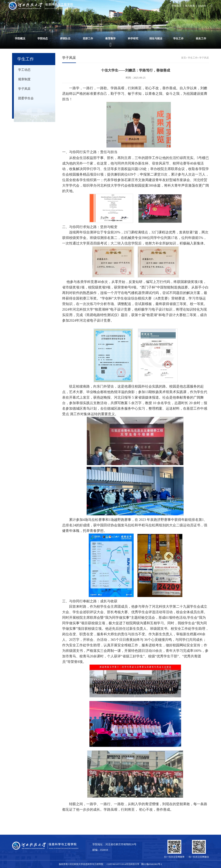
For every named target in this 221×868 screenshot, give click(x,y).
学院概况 (20, 38)
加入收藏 (190, 6)
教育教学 (110, 38)
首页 (184, 58)
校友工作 (201, 38)
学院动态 (43, 38)
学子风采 (24, 89)
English (202, 6)
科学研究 (133, 38)
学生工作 (178, 38)
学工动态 (24, 70)
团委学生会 (26, 98)
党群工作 (88, 38)
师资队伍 (65, 38)
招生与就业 (156, 38)
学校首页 (177, 6)
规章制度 (24, 79)
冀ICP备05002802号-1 (152, 864)
